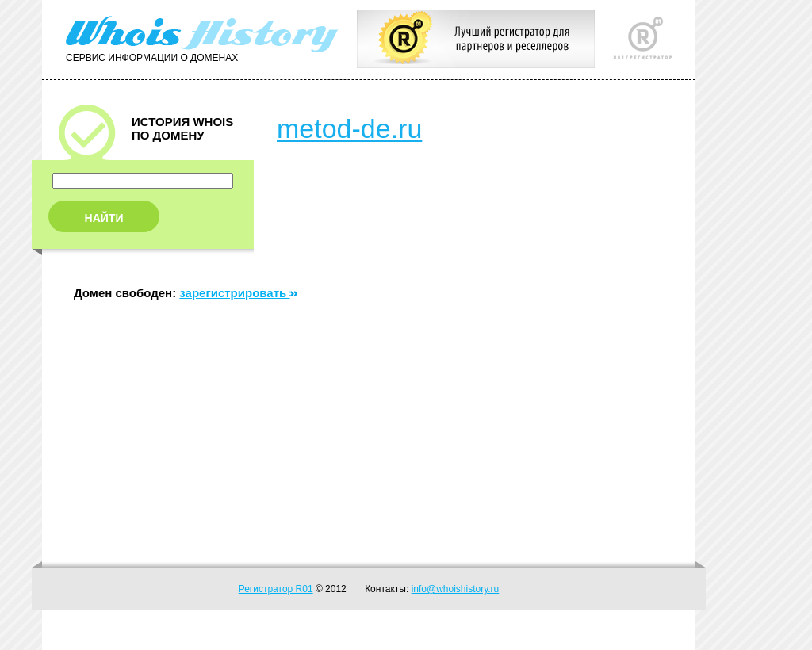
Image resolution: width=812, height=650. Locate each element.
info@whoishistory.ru (456, 589)
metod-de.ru (349, 128)
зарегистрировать (238, 293)
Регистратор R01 (276, 589)
